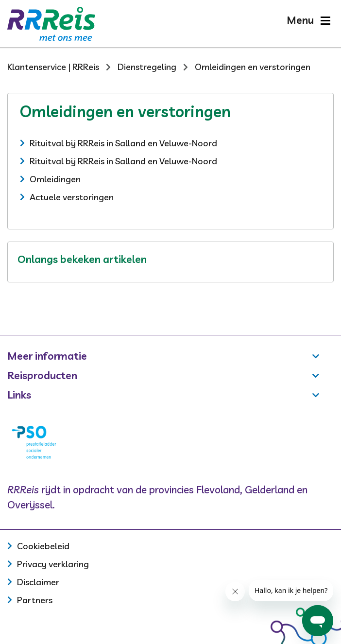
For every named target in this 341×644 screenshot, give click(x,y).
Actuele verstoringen (72, 197)
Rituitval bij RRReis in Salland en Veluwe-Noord (123, 143)
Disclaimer (38, 582)
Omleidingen (55, 179)
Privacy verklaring (53, 564)
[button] (308, 20)
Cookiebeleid (43, 546)
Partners (35, 600)
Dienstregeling (147, 67)
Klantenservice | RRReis (53, 67)
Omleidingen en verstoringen (253, 67)
